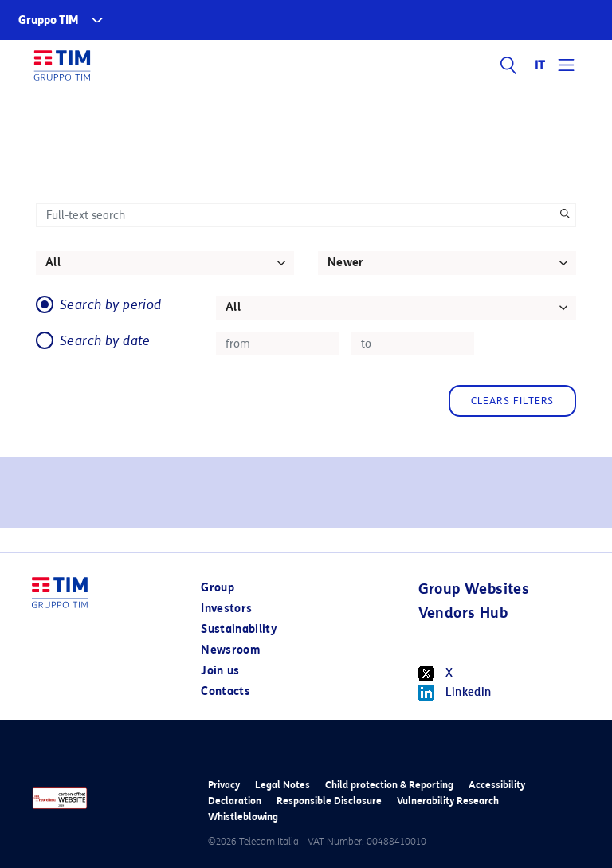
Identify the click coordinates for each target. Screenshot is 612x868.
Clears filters (513, 401)
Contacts (226, 691)
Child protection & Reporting (389, 785)
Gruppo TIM (49, 20)
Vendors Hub (463, 613)
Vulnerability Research (448, 801)
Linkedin (455, 693)
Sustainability (239, 629)
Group (218, 588)
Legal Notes (282, 785)
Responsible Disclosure (329, 801)
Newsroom (230, 650)
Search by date (105, 341)
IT (541, 65)
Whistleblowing (243, 817)
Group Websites (474, 589)
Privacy (224, 785)
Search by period (111, 305)
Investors (226, 609)
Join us (220, 671)
